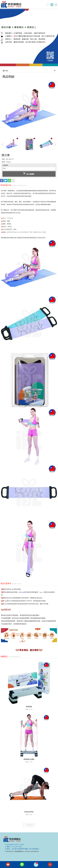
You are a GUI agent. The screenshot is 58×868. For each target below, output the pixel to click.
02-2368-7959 (17, 847)
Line (22, 865)
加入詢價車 (29, 174)
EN (52, 5)
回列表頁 (29, 825)
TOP (50, 865)
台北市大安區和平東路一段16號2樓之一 (26, 849)
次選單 (29, 71)
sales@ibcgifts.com (14, 844)
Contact (8, 865)
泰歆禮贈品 (11, 4)
